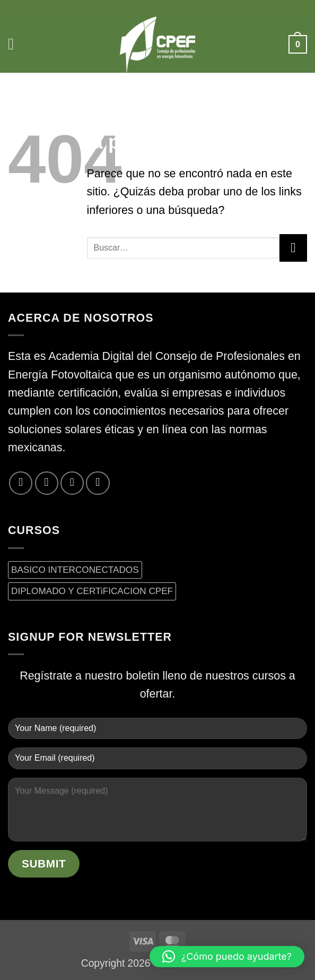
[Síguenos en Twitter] (47, 483)
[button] (17, 44)
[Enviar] (293, 248)
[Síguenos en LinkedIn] (98, 483)
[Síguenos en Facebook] (21, 483)
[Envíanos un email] (72, 483)
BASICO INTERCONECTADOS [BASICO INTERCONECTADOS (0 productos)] (75, 570)
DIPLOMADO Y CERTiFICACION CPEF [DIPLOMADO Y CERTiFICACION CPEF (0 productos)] (92, 591)
